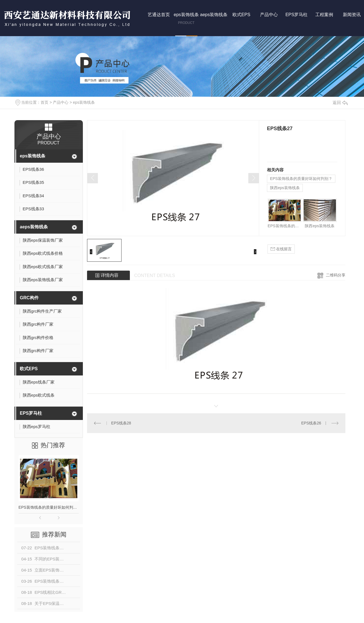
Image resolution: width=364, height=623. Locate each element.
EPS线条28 (121, 423)
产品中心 (61, 102)
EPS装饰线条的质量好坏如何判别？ (49, 507)
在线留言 (281, 249)
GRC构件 (29, 298)
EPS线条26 (311, 423)
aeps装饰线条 (34, 227)
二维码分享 (336, 275)
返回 (340, 102)
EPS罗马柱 (31, 413)
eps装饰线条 (84, 102)
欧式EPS (29, 369)
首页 (44, 102)
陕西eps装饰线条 (285, 188)
